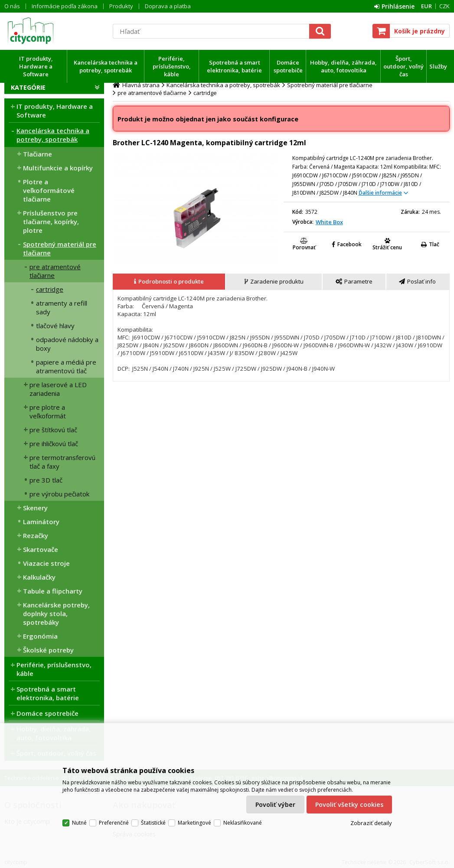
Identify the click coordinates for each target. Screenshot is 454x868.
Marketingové (194, 823)
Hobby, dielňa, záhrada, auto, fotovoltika (343, 66)
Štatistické (153, 823)
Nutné (79, 823)
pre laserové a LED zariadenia (58, 389)
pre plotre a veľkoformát (48, 411)
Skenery (35, 508)
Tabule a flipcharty (53, 591)
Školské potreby (48, 650)
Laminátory (41, 522)
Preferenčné (114, 823)
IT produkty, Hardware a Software (36, 66)
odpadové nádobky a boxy (67, 344)
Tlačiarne (38, 154)
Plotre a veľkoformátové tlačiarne (49, 190)
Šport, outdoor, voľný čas (403, 66)
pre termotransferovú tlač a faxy (62, 462)
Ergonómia (40, 636)
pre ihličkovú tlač (54, 444)
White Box (329, 222)
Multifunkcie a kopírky (58, 168)
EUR (426, 6)
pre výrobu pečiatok (59, 494)
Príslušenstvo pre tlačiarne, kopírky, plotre (51, 222)
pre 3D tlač (46, 480)
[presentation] (169, 282)
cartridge (50, 289)
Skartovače (41, 549)
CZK (444, 6)
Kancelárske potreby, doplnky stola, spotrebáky (56, 613)
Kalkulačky (39, 577)
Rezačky (36, 535)
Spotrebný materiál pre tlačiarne (60, 248)
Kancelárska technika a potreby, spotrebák (106, 66)
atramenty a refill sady (62, 307)
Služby (438, 66)
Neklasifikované (243, 823)
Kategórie (28, 87)
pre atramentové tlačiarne (55, 271)
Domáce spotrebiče (288, 66)
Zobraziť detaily (371, 823)
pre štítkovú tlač (53, 430)
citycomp (54, 31)
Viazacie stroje (46, 563)
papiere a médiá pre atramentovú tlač (66, 366)
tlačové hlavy (55, 326)
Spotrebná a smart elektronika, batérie (234, 66)
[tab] (169, 282)
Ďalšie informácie (380, 193)
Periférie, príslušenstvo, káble (172, 66)
